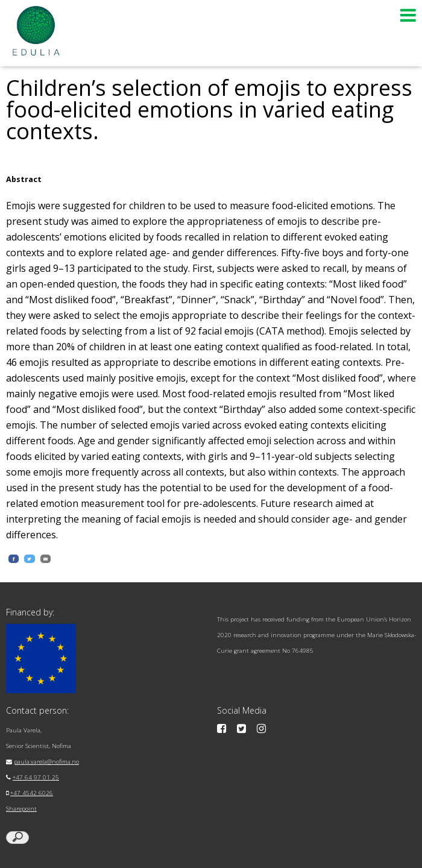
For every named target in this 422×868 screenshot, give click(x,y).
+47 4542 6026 (32, 793)
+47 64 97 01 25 (36, 777)
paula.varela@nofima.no (46, 762)
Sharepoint (21, 809)
